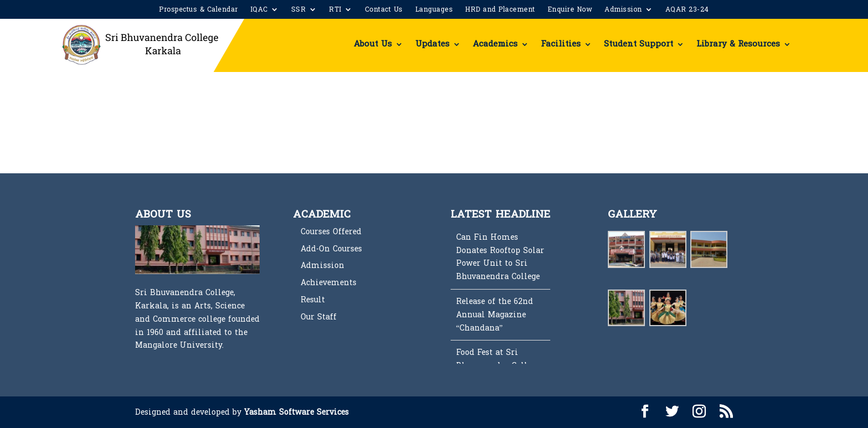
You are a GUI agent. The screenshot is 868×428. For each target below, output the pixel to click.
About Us (373, 44)
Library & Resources (738, 44)
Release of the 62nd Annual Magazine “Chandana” (495, 315)
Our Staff (319, 317)
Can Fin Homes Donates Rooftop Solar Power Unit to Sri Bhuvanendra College (500, 257)
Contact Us (384, 11)
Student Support (639, 44)
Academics (495, 44)
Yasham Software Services (296, 412)
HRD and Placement (500, 11)
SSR (299, 11)
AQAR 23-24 (687, 11)
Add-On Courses (331, 249)
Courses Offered (331, 232)
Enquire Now (570, 11)
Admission (623, 11)
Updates (432, 44)
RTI (335, 11)
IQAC (259, 11)
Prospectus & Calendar (198, 11)
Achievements (329, 283)
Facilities (561, 44)
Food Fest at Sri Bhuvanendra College (498, 359)
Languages (434, 11)
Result (313, 300)
